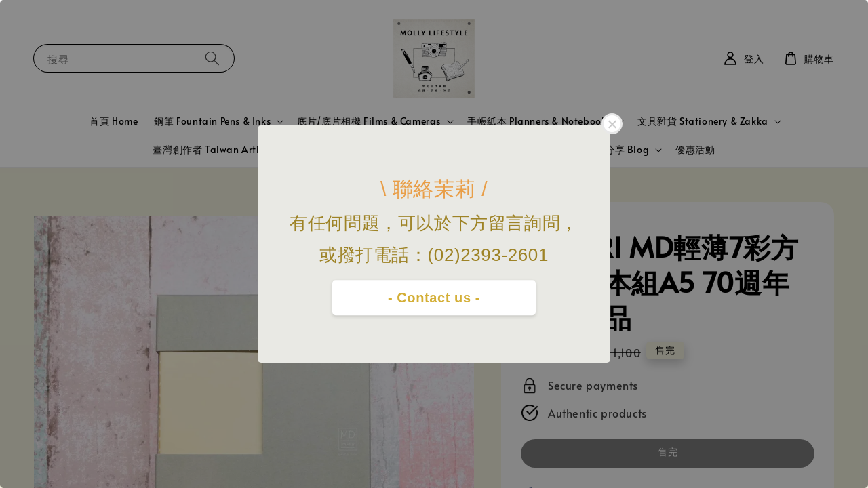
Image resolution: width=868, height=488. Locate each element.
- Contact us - (434, 298)
